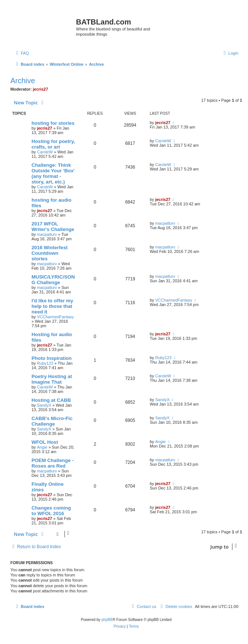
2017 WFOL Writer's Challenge (53, 227)
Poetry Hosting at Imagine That (52, 379)
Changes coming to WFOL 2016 (51, 511)
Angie (42, 447)
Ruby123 (45, 363)
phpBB (107, 620)
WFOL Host (45, 442)
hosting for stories (53, 123)
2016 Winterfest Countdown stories (49, 253)
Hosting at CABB (51, 400)
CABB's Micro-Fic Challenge (52, 421)
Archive (23, 81)
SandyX (44, 405)
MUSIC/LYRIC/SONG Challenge (53, 280)
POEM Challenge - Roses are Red (53, 463)
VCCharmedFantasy (56, 317)
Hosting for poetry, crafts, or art (53, 144)
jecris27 (41, 89)
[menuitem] (22, 53)
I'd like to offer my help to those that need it (52, 306)
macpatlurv (47, 234)
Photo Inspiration (52, 358)
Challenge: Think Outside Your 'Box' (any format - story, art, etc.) (53, 173)
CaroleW (45, 152)
